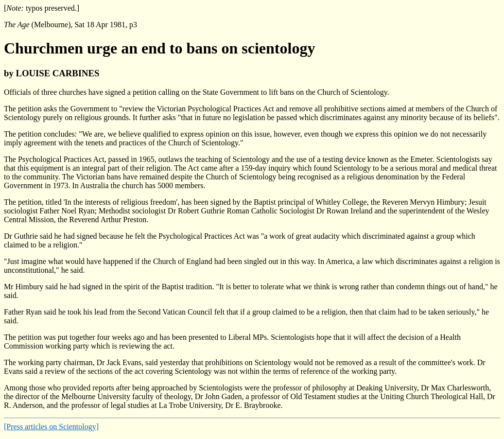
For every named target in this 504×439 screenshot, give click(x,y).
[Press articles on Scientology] (51, 427)
